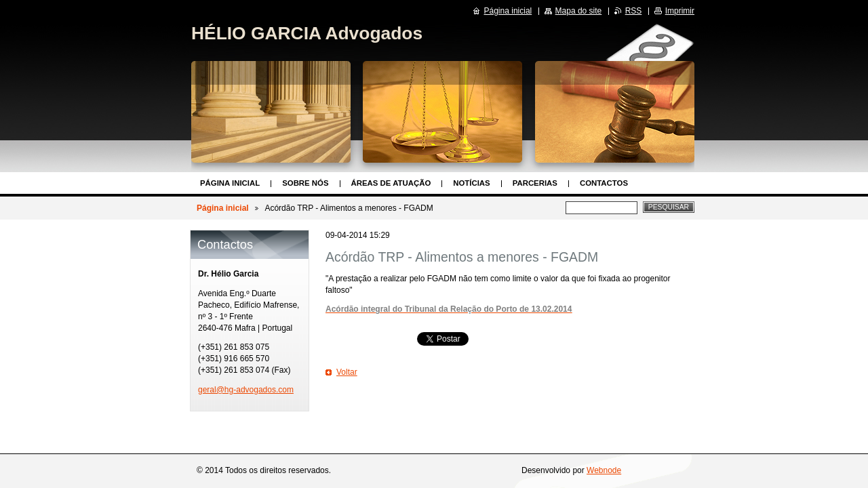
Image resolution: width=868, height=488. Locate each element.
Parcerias (535, 183)
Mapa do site (579, 11)
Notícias (471, 183)
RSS (634, 11)
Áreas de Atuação (391, 183)
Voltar (347, 372)
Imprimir (680, 11)
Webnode (604, 470)
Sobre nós (305, 183)
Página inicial (230, 183)
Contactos (604, 183)
